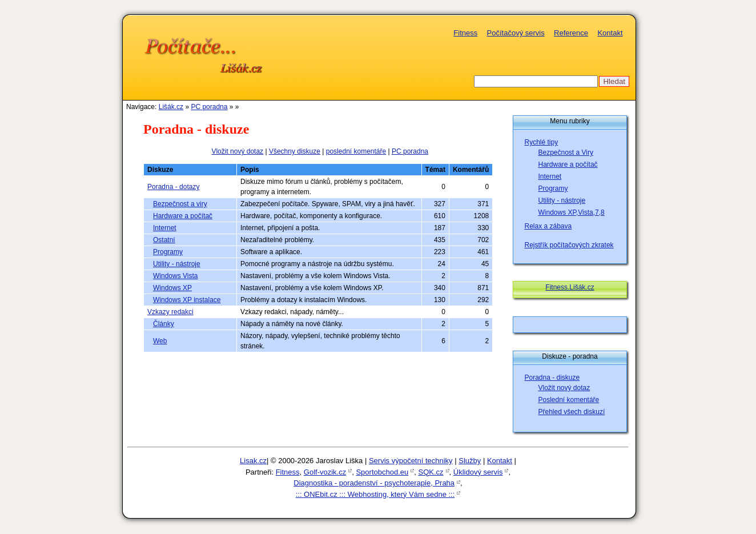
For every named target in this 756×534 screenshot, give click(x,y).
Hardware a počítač (183, 216)
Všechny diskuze (295, 151)
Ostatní (164, 240)
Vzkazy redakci (170, 312)
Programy (168, 252)
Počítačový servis (516, 33)
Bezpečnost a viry (180, 204)
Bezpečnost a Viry (566, 152)
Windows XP (172, 288)
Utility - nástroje (177, 264)
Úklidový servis (478, 472)
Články (164, 324)
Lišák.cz (171, 107)
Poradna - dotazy (173, 187)
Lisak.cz (253, 461)
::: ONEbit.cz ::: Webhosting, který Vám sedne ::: (375, 494)
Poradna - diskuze (552, 378)
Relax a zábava (548, 226)
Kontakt (610, 33)
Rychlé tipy (542, 142)
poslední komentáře (356, 151)
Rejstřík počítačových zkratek (569, 245)
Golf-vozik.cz (325, 472)
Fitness (465, 33)
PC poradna (209, 107)
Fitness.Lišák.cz (570, 287)
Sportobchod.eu (382, 472)
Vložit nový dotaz (237, 151)
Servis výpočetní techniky (411, 461)
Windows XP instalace (187, 300)
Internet (165, 228)
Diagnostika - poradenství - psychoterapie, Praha (374, 483)
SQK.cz (431, 472)
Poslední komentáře (569, 400)
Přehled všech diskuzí (572, 412)
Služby (470, 461)
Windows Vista (175, 276)
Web (160, 341)
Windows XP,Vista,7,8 (572, 212)
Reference (571, 33)
